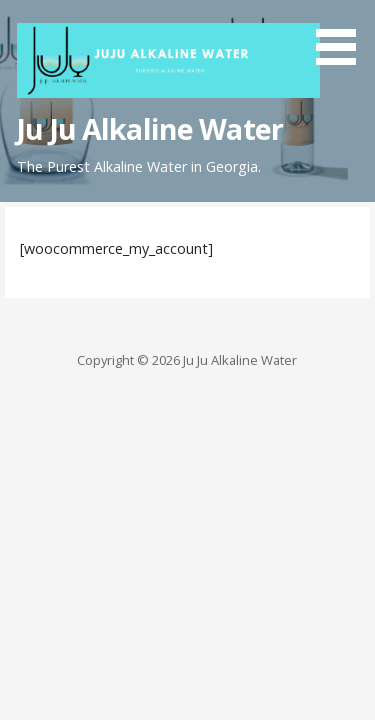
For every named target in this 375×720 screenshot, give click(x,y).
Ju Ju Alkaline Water (150, 128)
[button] (343, 36)
